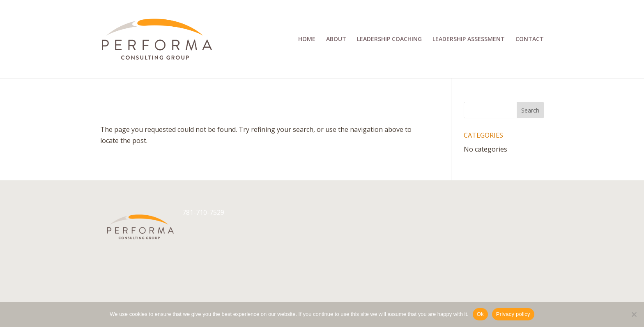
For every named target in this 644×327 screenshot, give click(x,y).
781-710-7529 (203, 212)
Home (307, 39)
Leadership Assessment (469, 39)
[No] (634, 314)
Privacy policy (513, 314)
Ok (480, 314)
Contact (530, 39)
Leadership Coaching (389, 39)
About (336, 39)
